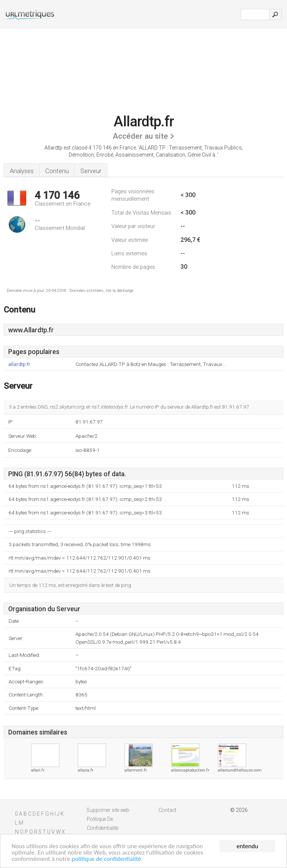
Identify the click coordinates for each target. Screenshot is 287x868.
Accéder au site (141, 136)
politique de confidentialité (107, 859)
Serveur (91, 171)
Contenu (57, 171)
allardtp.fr (19, 364)
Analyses (22, 171)
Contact (167, 810)
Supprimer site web (108, 810)
